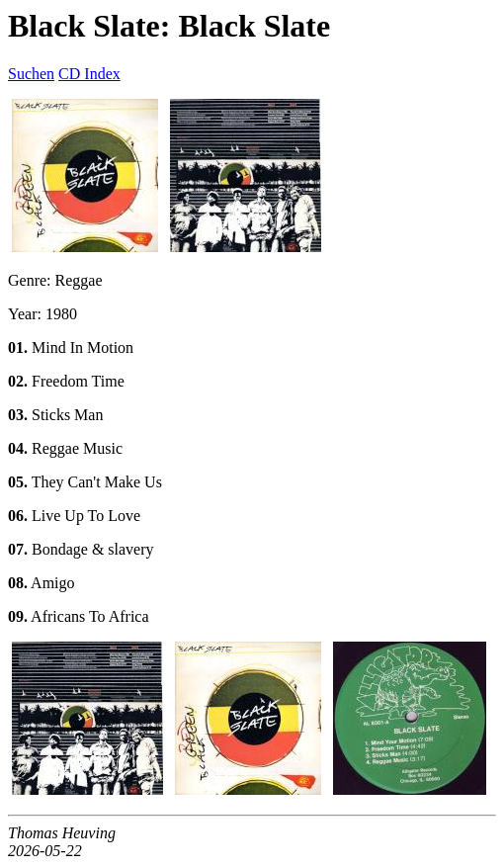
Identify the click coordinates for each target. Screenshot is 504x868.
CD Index (89, 74)
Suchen (31, 74)
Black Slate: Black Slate (169, 26)
